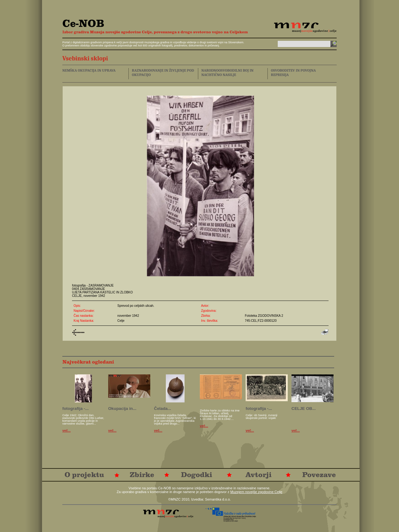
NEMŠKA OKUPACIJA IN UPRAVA (89, 70)
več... (67, 430)
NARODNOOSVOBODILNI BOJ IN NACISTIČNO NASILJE (227, 73)
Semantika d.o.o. (218, 499)
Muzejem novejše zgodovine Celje (256, 492)
